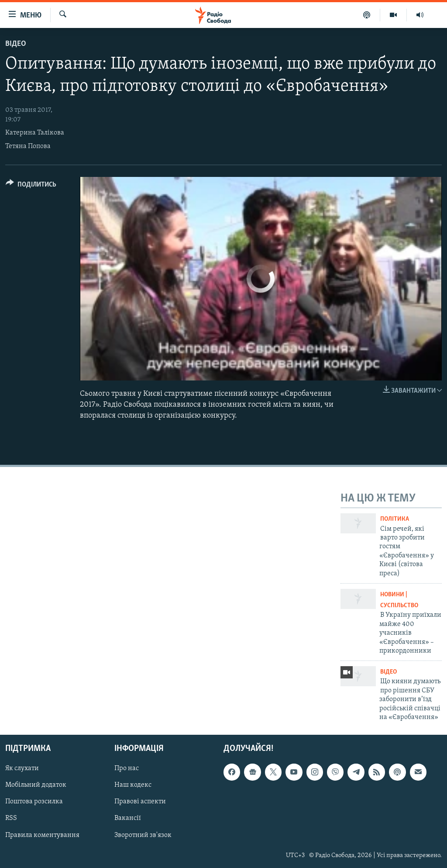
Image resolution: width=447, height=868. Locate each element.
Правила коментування (42, 835)
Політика (395, 519)
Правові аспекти (140, 802)
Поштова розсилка (34, 802)
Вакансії (128, 819)
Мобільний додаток (36, 785)
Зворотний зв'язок (143, 835)
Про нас (127, 769)
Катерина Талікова (35, 133)
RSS (11, 819)
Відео (16, 44)
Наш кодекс (133, 785)
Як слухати (22, 769)
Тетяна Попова (28, 146)
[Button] (31, 186)
